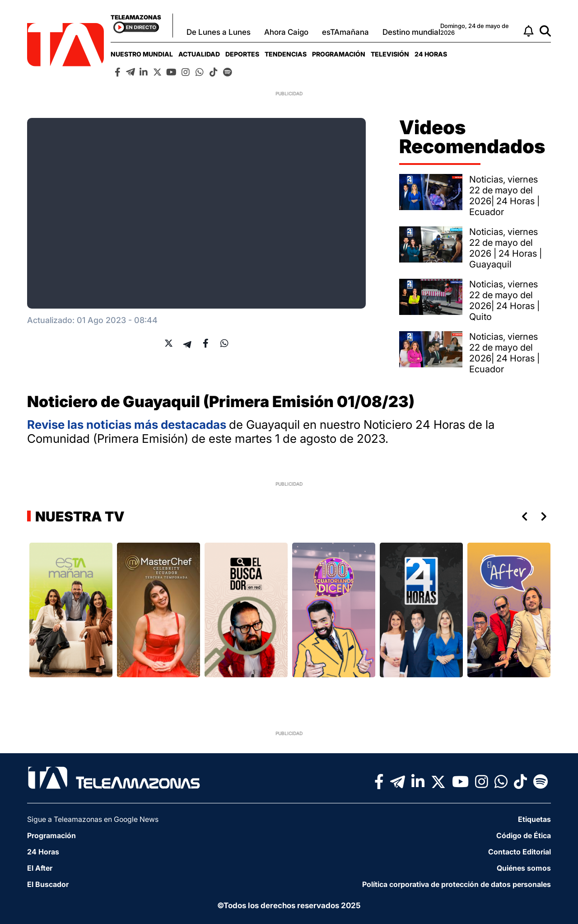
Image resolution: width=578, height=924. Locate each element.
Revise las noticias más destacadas (128, 424)
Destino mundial (411, 32)
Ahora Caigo (286, 32)
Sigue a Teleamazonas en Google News (93, 819)
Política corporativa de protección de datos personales (457, 884)
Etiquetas (534, 819)
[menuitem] (142, 54)
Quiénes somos (524, 868)
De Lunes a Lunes (219, 32)
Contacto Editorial (520, 852)
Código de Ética (524, 835)
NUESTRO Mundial (142, 54)
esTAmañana (345, 32)
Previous (523, 516)
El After (40, 868)
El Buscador (48, 884)
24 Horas (431, 54)
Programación (339, 54)
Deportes (242, 54)
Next (545, 516)
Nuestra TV (79, 516)
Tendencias (286, 54)
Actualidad (199, 54)
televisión (390, 54)
